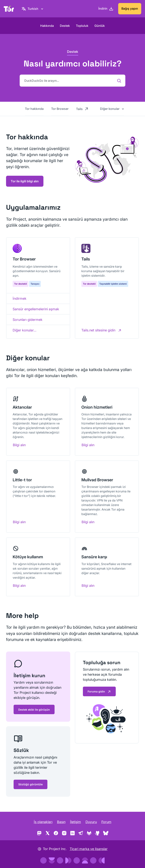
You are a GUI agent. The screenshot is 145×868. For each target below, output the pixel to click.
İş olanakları (43, 822)
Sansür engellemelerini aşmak (36, 309)
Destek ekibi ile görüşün (34, 710)
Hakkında (47, 26)
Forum (106, 822)
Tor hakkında (34, 109)
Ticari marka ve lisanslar (89, 849)
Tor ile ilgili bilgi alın (25, 181)
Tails (82, 109)
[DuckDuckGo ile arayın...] (72, 81)
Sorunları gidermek (28, 320)
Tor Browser (60, 109)
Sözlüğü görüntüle (30, 784)
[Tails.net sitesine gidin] (101, 330)
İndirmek (20, 298)
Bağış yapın (130, 8)
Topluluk (82, 26)
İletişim (76, 822)
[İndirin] (106, 9)
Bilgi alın (19, 445)
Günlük (100, 26)
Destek (65, 26)
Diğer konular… (25, 330)
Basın (61, 822)
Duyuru (91, 822)
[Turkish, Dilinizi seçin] (33, 9)
